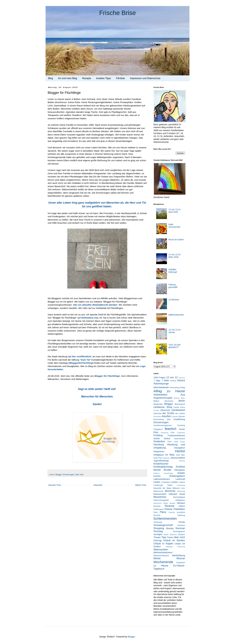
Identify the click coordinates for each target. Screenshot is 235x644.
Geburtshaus (180, 439)
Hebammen (159, 452)
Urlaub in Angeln (163, 544)
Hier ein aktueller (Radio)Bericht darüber (95, 305)
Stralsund (173, 534)
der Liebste (180, 413)
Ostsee (168, 509)
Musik (182, 494)
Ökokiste (170, 506)
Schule (182, 522)
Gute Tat (85, 360)
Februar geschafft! (173, 286)
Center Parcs (179, 407)
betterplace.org (90, 318)
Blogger (59, 475)
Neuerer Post (55, 485)
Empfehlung (179, 419)
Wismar (181, 558)
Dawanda (157, 413)
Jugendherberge (161, 461)
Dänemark (165, 410)
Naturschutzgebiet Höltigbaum (169, 500)
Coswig (156, 410)
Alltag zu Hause (169, 391)
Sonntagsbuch (179, 531)
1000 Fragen (159, 378)
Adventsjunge (161, 384)
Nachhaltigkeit (179, 497)
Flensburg (165, 433)
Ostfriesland (158, 509)
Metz (183, 488)
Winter (157, 558)
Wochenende (163, 562)
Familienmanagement (163, 425)
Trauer (170, 537)
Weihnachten (161, 550)
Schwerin (181, 525)
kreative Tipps (104, 78)
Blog (51, 78)
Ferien (182, 429)
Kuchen (157, 476)
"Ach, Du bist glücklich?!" (174, 346)
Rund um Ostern (176, 240)
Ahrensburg (175, 388)
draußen (166, 416)
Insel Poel (158, 458)
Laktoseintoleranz (162, 479)
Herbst (180, 451)
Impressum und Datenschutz (145, 78)
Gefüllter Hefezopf (173, 271)
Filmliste (121, 78)
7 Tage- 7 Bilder (161, 380)
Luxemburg (181, 485)
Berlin (182, 401)
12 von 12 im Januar (174, 331)
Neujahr (172, 503)
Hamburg (159, 445)
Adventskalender (161, 387)
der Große (168, 413)
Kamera (182, 461)
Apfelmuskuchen (176, 315)
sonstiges (158, 534)
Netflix (166, 503)
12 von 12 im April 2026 (174, 211)
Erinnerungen (69, 475)
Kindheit (180, 467)
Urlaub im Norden (174, 540)
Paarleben (179, 509)
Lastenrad (180, 479)
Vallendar (169, 547)
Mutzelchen (160, 497)
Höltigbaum (159, 455)
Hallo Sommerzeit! (174, 226)
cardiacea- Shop (163, 407)
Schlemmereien (165, 519)
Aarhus (173, 381)
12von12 (182, 378)
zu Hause (161, 566)
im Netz (170, 455)
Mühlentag (181, 491)
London (175, 482)
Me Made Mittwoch (171, 488)
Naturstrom (158, 503)
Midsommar (158, 491)
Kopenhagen (169, 473)
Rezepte (87, 78)
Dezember (157, 416)
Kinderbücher (161, 464)
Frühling (158, 435)
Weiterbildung (179, 555)
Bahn (183, 398)
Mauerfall (157, 488)
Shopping (159, 528)
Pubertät (172, 512)
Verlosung (181, 547)
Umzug (157, 540)
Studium (181, 534)
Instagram (166, 458)
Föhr (173, 433)
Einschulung (159, 419)
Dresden (175, 416)
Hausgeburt (180, 448)
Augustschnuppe (163, 398)
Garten (157, 438)
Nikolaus (181, 503)
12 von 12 (172, 377)
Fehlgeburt (158, 429)
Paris (156, 512)
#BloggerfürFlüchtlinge (81, 363)
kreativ (181, 473)
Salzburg (181, 515)
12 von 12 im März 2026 (174, 256)
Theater (157, 537)
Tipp (164, 537)
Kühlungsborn (177, 476)
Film (156, 432)
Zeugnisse (181, 563)
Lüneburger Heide (163, 485)
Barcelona (169, 401)
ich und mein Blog (68, 78)
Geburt (167, 438)
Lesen (157, 482)
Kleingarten (180, 470)
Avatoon (177, 398)
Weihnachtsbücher (161, 556)
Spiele (166, 534)
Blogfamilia (158, 404)
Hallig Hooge (179, 442)
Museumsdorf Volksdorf (165, 494)
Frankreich (181, 433)
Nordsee (157, 506)
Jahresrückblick (178, 458)
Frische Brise (117, 13)
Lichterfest (166, 482)
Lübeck (182, 482)
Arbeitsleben (160, 395)
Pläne (163, 512)
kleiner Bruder (162, 470)
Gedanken (159, 441)
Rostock (157, 515)
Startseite (98, 485)
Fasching (181, 425)
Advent (181, 380)
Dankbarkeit (178, 410)
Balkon (156, 401)
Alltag (183, 388)
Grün (170, 442)
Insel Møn (180, 455)
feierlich (170, 429)
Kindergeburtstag (163, 467)
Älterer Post (141, 485)
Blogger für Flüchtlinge (107, 376)
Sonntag (158, 531)
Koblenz (156, 473)
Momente (170, 491)
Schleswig (158, 522)
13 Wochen (174, 300)
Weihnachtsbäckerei (163, 552)
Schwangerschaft (163, 525)
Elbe (169, 419)
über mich (79, 475)
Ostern (182, 506)
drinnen (182, 416)
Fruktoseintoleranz (176, 435)
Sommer (180, 528)
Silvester (170, 528)
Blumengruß (180, 404)
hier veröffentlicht (82, 356)
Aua (183, 395)
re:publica (181, 512)
